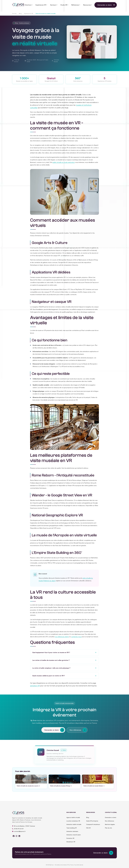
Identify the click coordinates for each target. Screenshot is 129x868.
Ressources (88, 5)
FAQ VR (88, 830)
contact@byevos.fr (19, 833)
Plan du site (108, 830)
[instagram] (16, 838)
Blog (20, 14)
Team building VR (72, 830)
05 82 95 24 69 (18, 831)
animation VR (35, 687)
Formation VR (70, 840)
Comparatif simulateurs (93, 826)
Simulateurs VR (71, 843)
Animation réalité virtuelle (74, 826)
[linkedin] (19, 838)
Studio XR (64, 5)
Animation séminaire (72, 833)
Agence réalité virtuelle (73, 819)
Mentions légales (110, 826)
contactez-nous (76, 638)
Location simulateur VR (73, 823)
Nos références (78, 732)
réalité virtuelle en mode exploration (64, 164)
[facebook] (14, 838)
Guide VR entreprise (92, 823)
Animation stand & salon (74, 837)
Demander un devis (107, 5)
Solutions (29, 5)
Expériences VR (29, 14)
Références (76, 5)
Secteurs (54, 5)
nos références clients (62, 638)
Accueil (14, 14)
